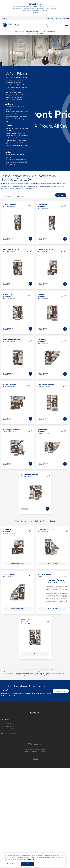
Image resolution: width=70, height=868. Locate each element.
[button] (35, 11)
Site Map (43, 748)
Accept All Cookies (28, 864)
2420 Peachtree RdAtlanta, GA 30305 (8, 724)
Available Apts (9, 193)
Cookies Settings (12, 864)
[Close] (62, 856)
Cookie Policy (31, 859)
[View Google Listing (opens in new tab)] (35, 30)
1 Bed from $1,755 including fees (24, 28)
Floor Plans (20, 193)
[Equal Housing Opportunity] (2, 730)
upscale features (11, 180)
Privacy (26, 748)
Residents (58, 15)
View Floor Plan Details (18, 219)
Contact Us (50, 15)
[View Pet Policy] (13, 730)
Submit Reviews (35, 748)
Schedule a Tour (54, 21)
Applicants (66, 15)
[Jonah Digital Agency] (35, 755)
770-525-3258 (6, 720)
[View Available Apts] (30, 235)
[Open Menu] (67, 21)
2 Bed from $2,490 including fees (45, 28)
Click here (40, 9)
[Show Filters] (61, 192)
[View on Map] (31, 202)
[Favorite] (27, 202)
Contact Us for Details (18, 560)
